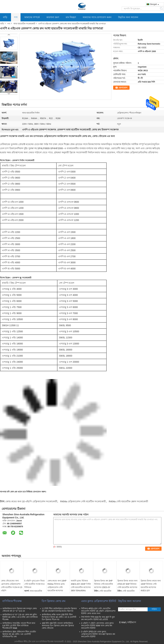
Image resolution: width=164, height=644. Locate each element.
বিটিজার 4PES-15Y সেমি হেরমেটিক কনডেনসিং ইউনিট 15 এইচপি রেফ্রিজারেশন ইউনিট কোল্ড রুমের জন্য (98, 611)
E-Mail (123, 622)
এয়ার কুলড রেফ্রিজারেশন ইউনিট (99, 601)
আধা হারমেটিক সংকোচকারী (24, 24)
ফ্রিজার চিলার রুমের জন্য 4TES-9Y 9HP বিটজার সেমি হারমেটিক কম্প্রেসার (127, 584)
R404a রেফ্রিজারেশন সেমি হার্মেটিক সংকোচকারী (83, 501)
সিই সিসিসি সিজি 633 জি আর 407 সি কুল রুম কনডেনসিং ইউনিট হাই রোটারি (98, 618)
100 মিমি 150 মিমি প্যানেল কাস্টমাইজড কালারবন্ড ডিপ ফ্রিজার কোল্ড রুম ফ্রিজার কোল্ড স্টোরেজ (58, 626)
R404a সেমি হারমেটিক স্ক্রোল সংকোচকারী (128, 501)
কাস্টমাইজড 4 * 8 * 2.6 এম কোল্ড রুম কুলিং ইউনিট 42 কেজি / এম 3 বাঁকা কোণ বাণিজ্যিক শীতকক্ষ (20, 617)
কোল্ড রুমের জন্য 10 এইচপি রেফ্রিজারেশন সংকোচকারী (31, 501)
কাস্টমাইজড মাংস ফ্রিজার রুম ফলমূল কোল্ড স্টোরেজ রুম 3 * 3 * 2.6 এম (20, 610)
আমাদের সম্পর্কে (32, 17)
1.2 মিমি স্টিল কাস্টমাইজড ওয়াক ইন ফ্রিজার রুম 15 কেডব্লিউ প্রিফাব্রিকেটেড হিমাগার (59, 610)
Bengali (155, 4)
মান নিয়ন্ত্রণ (71, 17)
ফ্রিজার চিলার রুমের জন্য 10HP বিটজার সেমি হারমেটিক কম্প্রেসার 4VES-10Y (151, 586)
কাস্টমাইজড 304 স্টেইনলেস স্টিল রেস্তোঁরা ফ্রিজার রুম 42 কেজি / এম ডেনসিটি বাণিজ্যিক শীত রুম (19, 634)
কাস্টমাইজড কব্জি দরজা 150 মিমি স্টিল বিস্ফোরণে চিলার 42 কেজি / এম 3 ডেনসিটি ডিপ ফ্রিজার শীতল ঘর (59, 617)
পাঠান (154, 609)
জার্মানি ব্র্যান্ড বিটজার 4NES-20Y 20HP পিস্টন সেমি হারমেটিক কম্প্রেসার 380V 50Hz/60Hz (81, 586)
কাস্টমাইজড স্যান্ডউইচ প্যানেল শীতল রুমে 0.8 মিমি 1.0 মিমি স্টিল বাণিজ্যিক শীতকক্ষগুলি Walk (19, 626)
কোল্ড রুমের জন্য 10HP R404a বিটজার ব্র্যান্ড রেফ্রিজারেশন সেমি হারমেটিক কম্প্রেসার (57, 586)
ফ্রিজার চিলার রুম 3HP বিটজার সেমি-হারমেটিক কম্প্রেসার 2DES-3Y (103, 584)
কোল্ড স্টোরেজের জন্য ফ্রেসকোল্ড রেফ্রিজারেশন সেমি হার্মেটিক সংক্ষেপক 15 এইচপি (12, 586)
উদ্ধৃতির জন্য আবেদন (128, 17)
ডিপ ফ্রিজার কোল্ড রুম (54, 601)
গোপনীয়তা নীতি (21, 642)
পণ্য (16, 17)
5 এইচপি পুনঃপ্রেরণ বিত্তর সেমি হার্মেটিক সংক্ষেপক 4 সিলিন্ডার (34, 584)
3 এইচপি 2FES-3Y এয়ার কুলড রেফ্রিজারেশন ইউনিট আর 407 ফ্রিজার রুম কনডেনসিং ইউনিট (98, 634)
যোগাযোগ (123, 88)
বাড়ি (5, 17)
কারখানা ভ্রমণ (53, 17)
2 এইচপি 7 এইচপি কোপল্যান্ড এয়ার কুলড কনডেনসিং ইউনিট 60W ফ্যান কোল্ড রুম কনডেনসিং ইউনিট (97, 626)
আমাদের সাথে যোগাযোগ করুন (97, 17)
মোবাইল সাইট (125, 626)
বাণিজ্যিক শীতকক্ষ (12, 601)
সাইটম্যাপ (132, 622)
